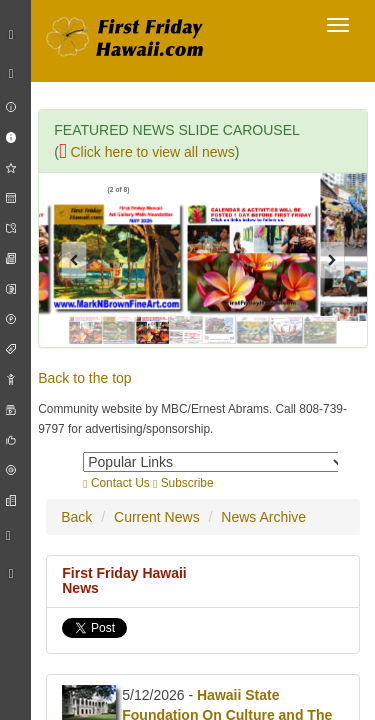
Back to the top (84, 378)
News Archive (263, 517)
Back (76, 517)
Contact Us (116, 483)
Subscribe (183, 483)
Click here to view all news (147, 152)
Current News (157, 517)
